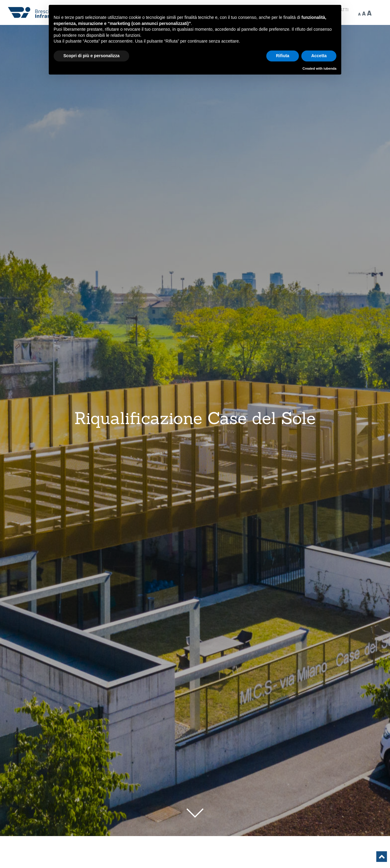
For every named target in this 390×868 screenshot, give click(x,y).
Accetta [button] (319, 56)
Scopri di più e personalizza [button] (91, 56)
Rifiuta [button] (283, 56)
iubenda (330, 68)
